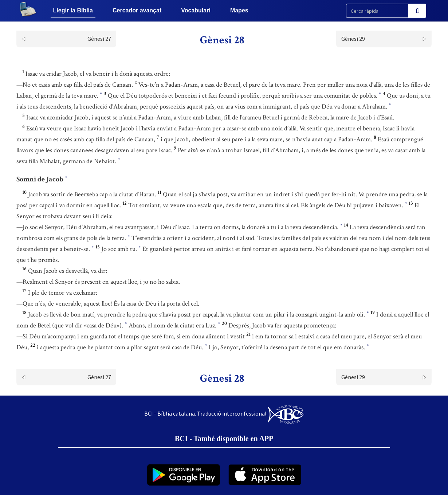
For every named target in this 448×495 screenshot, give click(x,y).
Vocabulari (194, 10)
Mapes (238, 10)
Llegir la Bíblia (71, 10)
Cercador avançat (135, 10)
